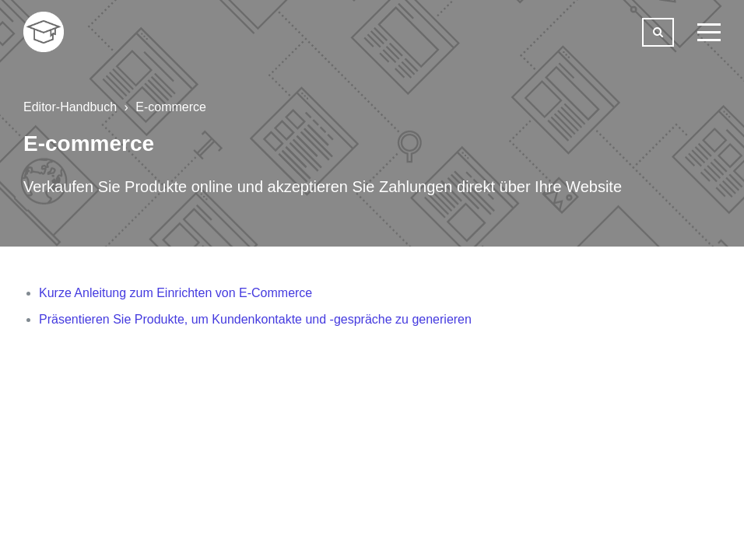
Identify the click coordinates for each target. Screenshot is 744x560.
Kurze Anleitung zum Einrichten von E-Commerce (175, 293)
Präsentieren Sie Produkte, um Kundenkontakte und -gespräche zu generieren (255, 319)
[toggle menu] (709, 32)
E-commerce (171, 107)
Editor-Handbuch (70, 107)
